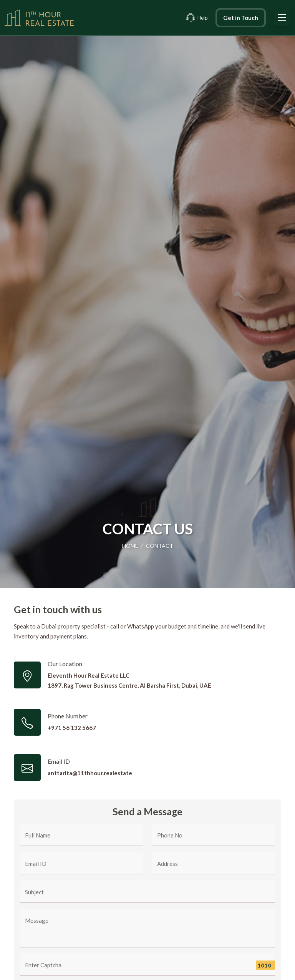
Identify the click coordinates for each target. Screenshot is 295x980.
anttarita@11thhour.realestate (90, 773)
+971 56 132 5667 (72, 728)
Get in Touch (241, 18)
